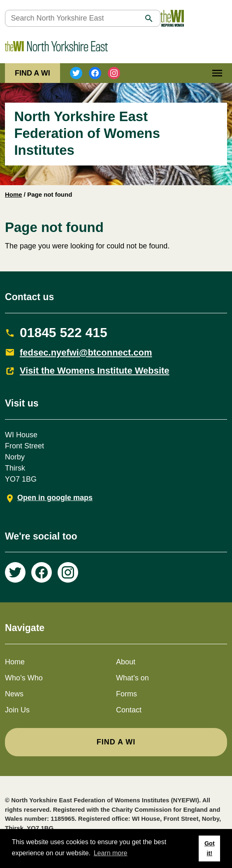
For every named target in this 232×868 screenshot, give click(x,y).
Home (14, 194)
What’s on (132, 678)
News (14, 694)
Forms (126, 694)
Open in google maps (55, 498)
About (126, 662)
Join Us (17, 710)
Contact (129, 710)
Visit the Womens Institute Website (95, 371)
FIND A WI (32, 73)
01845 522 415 (64, 333)
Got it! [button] (210, 848)
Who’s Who (24, 678)
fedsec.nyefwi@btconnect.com (86, 352)
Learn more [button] (111, 853)
